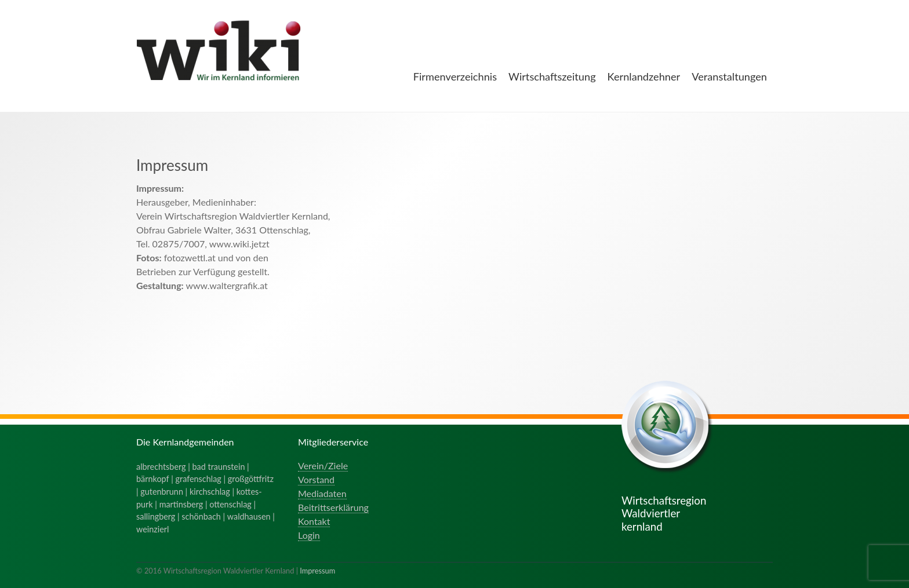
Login (309, 535)
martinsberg (181, 504)
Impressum (317, 571)
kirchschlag (210, 492)
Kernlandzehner (644, 76)
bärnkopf (153, 479)
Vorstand (316, 479)
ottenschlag (230, 504)
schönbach (201, 516)
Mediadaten (322, 493)
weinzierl (152, 529)
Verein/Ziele (323, 465)
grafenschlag (199, 479)
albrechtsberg (161, 467)
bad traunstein (219, 467)
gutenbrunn (162, 492)
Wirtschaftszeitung (552, 76)
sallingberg (156, 516)
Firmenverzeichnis (455, 76)
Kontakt (314, 521)
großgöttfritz (251, 479)
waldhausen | (251, 516)
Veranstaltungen (729, 76)
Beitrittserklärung (333, 507)
